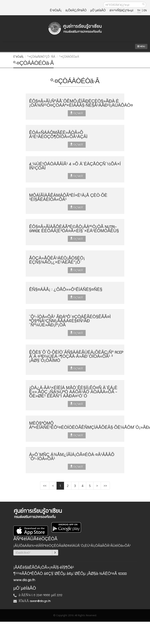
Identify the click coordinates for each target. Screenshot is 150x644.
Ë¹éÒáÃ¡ (56, 11)
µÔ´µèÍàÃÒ (98, 11)
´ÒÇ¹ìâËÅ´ (77, 113)
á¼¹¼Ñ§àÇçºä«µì (121, 11)
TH (139, 11)
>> (105, 486)
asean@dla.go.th (40, 601)
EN (145, 11)
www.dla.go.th (24, 580)
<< (45, 486)
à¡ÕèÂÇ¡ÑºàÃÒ (76, 11)
